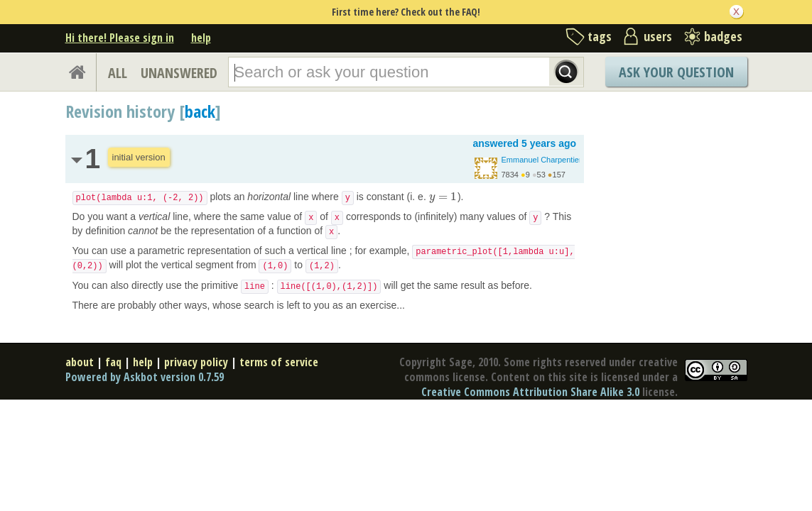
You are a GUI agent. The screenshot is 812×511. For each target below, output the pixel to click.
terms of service (279, 362)
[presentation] (443, 197)
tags (600, 36)
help (201, 38)
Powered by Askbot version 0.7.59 (145, 377)
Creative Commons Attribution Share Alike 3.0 (530, 392)
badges (723, 36)
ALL (118, 73)
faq (113, 362)
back (200, 111)
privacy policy (196, 362)
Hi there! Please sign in (120, 38)
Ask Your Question (676, 72)
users (658, 36)
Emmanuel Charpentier (542, 160)
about (80, 362)
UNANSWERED (179, 73)
